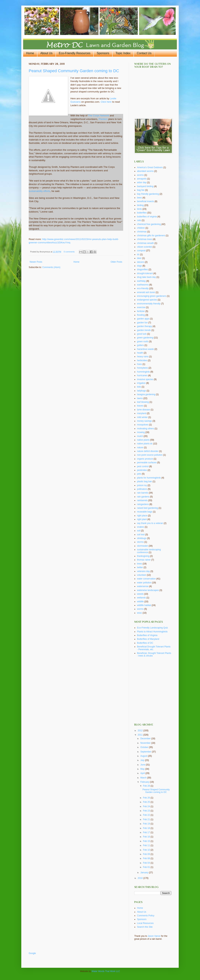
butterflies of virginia (147, 217)
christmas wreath (145, 243)
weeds (140, 594)
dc (138, 254)
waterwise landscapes (148, 590)
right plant (142, 519)
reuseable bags (145, 512)
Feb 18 (147, 828)
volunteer (142, 575)
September (146, 752)
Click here (106, 102)
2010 (141, 878)
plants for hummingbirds (149, 478)
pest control (143, 466)
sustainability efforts (39, 191)
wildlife (140, 602)
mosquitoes (143, 425)
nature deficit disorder (148, 451)
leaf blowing (143, 402)
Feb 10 (147, 850)
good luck (142, 334)
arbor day (142, 182)
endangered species (147, 300)
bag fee (141, 190)
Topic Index (123, 53)
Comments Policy (146, 916)
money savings (144, 421)
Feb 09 (147, 854)
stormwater (142, 546)
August (144, 756)
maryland (142, 413)
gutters (140, 345)
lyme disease (144, 410)
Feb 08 (147, 858)
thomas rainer (144, 560)
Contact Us (144, 53)
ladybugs (141, 391)
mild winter (142, 417)
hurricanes (142, 375)
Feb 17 (147, 832)
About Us (46, 53)
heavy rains (143, 357)
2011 (141, 735)
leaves (140, 406)
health (140, 353)
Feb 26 (147, 798)
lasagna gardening (146, 394)
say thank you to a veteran (150, 523)
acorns (140, 175)
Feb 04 (147, 863)
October (145, 747)
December (146, 739)
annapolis (142, 179)
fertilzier (141, 311)
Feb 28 (147, 786)
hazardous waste (145, 349)
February (145, 782)
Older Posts (116, 262)
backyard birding (145, 186)
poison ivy (142, 485)
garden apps (143, 319)
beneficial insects (145, 201)
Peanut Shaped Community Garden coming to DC (74, 71)
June (143, 765)
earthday (141, 281)
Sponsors (103, 53)
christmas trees (145, 239)
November (146, 743)
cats (139, 220)
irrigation (141, 383)
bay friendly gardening (148, 194)
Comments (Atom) (51, 267)
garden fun (142, 323)
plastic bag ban (145, 481)
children (141, 228)
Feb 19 (147, 824)
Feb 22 (147, 815)
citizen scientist (145, 247)
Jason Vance (154, 936)
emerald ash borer (146, 292)
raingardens (143, 504)
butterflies (142, 213)
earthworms (143, 285)
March (144, 778)
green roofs (143, 342)
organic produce (145, 459)
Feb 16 (147, 837)
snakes (141, 527)
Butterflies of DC (145, 643)
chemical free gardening (149, 224)
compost (141, 251)
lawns (140, 398)
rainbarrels (142, 500)
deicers (141, 262)
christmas (142, 232)
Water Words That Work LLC (106, 971)
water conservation (146, 579)
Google (32, 953)
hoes (139, 364)
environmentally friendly (149, 304)
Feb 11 (147, 845)
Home (30, 53)
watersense (143, 586)
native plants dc (145, 444)
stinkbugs (142, 538)
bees (139, 198)
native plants (143, 440)
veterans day (143, 571)
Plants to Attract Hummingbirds (152, 632)
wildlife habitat (144, 605)
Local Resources (145, 923)
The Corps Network (99, 116)
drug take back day (146, 277)
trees (140, 564)
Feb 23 (147, 811)
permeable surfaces (147, 463)
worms (140, 609)
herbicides (142, 360)
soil (139, 531)
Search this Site (145, 927)
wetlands (141, 598)
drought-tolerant (145, 273)
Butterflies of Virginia (147, 635)
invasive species (145, 379)
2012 (141, 731)
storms (140, 542)
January (145, 873)
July (143, 760)
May (143, 769)
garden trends (144, 330)
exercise (141, 307)
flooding (141, 315)
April (143, 773)
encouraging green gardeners (152, 296)
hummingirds (143, 372)
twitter (140, 567)
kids (139, 387)
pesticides (142, 470)
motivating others (145, 429)
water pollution (144, 583)
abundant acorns (145, 171)
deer (139, 258)
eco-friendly (143, 288)
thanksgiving (143, 556)
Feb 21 (147, 819)
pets (139, 474)
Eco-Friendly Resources (75, 53)
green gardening (145, 338)
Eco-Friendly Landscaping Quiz (152, 628)
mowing (141, 432)
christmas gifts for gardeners (151, 236)
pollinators (142, 489)
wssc (140, 613)
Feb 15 (147, 841)
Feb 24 (147, 806)
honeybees (142, 368)
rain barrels (143, 493)
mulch (140, 436)
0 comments (69, 252)
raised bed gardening (147, 508)
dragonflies (142, 269)
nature (140, 447)
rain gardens (143, 497)
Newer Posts (36, 262)
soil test (141, 535)
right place (142, 516)
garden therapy (145, 326)
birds (139, 209)
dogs (139, 266)
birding (140, 205)
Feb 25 (147, 802)
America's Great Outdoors (150, 167)
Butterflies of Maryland (148, 639)
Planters (103, 119)
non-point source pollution (150, 455)
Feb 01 (147, 867)
